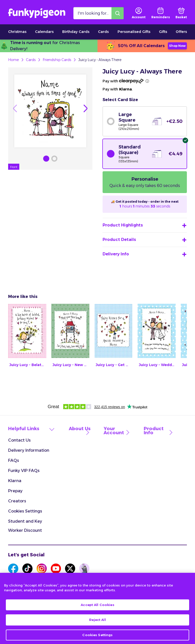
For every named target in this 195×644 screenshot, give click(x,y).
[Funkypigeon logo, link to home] (37, 13)
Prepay (15, 491)
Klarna (15, 481)
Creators (17, 501)
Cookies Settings (25, 511)
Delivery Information (29, 450)
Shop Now (177, 46)
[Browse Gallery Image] (46, 159)
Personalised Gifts (134, 32)
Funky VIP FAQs (24, 471)
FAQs (14, 460)
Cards (103, 32)
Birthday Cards (76, 32)
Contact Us (19, 440)
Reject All (97, 625)
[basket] (181, 13)
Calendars (44, 32)
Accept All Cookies (97, 610)
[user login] (139, 13)
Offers (181, 32)
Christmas (17, 32)
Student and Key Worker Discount (25, 526)
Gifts (163, 32)
